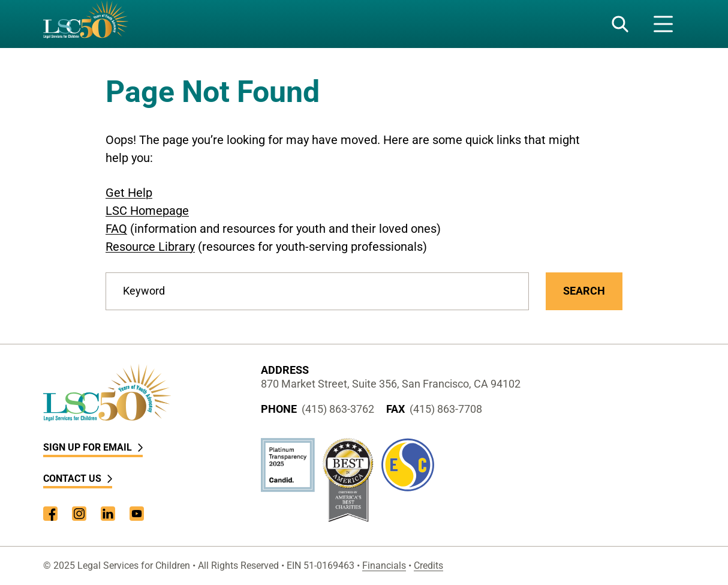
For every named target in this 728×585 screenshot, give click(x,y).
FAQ (116, 229)
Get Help (129, 193)
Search (584, 291)
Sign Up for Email (93, 447)
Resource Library (150, 247)
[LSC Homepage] (86, 24)
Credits (428, 565)
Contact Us (78, 478)
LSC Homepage (147, 211)
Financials (384, 565)
